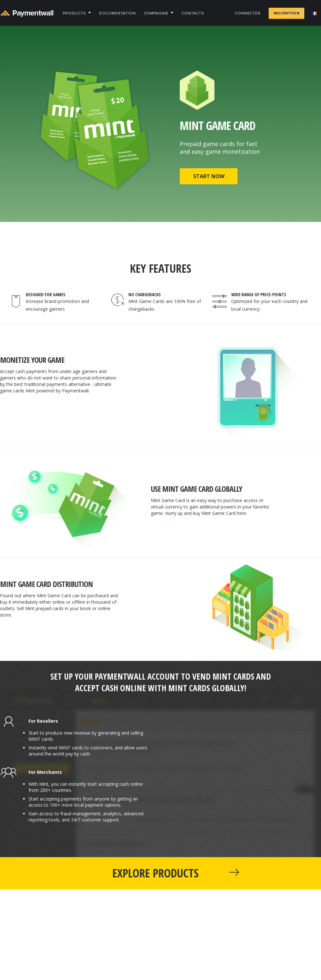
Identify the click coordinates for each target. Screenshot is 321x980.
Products (74, 13)
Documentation (117, 13)
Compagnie (156, 13)
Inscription (286, 13)
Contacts (193, 13)
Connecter (248, 13)
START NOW (209, 176)
